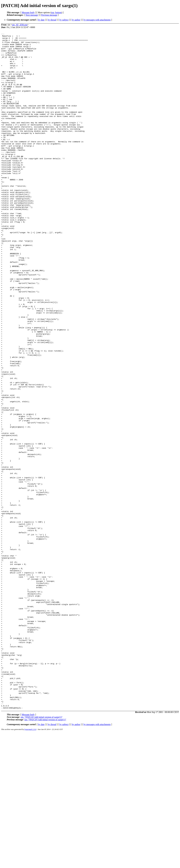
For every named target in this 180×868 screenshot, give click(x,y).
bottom (58, 12)
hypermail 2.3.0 (30, 865)
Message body (28, 12)
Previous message (49, 15)
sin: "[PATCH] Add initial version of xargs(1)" (42, 852)
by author (76, 20)
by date (41, 20)
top (53, 12)
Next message (32, 15)
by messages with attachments (97, 20)
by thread (52, 20)
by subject (64, 20)
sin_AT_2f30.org (20, 25)
